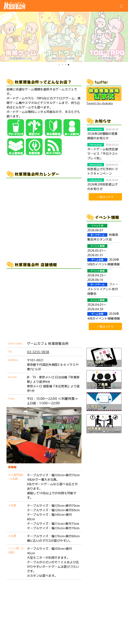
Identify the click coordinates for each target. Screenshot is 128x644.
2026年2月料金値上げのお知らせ (103, 184)
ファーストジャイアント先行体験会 (103, 282)
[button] (59, 65)
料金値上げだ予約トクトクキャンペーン (103, 169)
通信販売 (91, 638)
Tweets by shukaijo (100, 103)
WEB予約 (54, 638)
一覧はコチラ (105, 197)
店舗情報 (37, 638)
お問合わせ (73, 638)
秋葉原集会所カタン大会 (103, 232)
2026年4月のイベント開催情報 (104, 309)
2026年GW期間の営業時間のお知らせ (103, 134)
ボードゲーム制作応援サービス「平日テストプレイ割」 (103, 151)
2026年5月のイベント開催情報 (103, 255)
